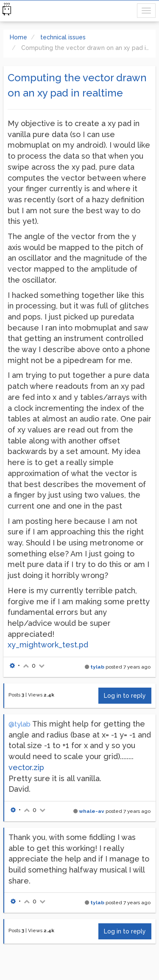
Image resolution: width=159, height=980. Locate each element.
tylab (97, 667)
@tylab (20, 724)
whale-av (92, 811)
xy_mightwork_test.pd (48, 645)
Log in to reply (125, 696)
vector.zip (26, 767)
